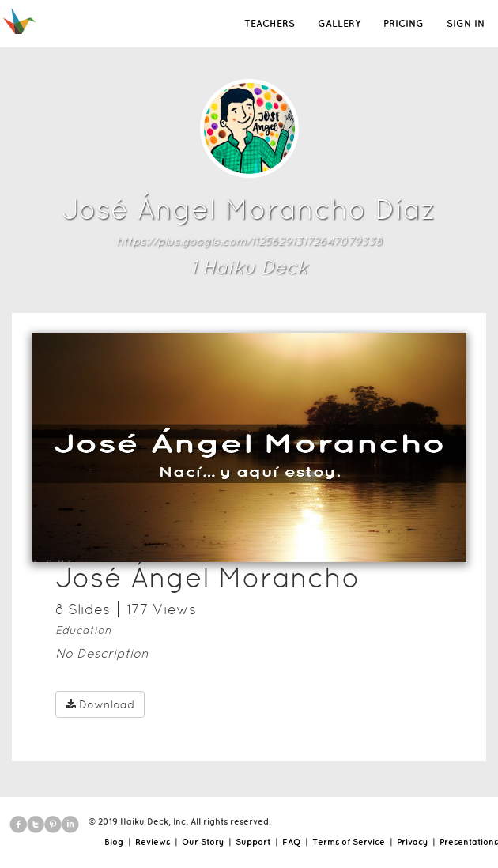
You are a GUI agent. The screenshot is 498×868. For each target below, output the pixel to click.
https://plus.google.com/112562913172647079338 (249, 241)
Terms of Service (349, 842)
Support (253, 842)
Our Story (203, 842)
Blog (114, 842)
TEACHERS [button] (270, 23)
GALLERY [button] (339, 23)
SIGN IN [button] (466, 23)
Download (100, 704)
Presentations (469, 842)
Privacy (412, 842)
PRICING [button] (404, 23)
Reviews (153, 842)
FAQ (291, 842)
